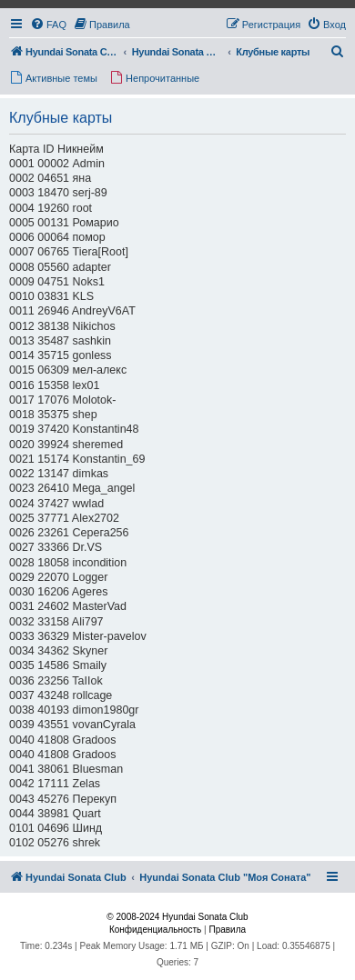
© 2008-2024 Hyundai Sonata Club (177, 917)
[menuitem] (48, 25)
